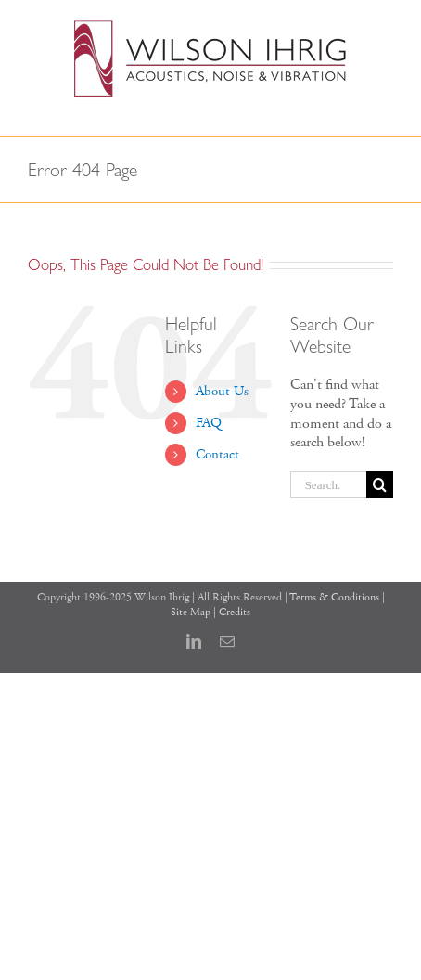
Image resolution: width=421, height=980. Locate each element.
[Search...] (328, 485)
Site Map (191, 612)
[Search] (380, 485)
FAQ (209, 423)
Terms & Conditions (334, 597)
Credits (235, 612)
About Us (222, 391)
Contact (217, 454)
